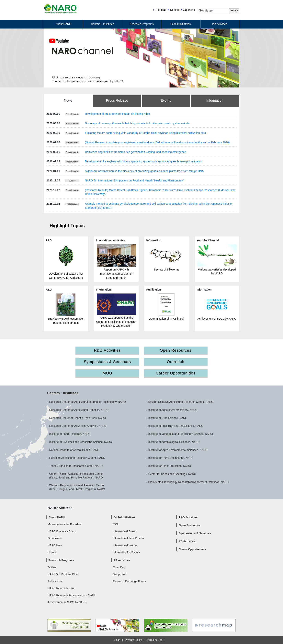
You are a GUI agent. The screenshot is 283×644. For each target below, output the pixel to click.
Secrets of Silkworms (167, 270)
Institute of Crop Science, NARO (168, 418)
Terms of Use (154, 640)
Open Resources (176, 350)
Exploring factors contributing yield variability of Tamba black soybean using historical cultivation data (145, 133)
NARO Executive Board (62, 531)
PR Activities (220, 24)
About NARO (63, 24)
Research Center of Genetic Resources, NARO (78, 418)
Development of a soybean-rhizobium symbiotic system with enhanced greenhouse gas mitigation (144, 161)
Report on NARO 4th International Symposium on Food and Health (116, 274)
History (52, 552)
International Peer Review (128, 538)
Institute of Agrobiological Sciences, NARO (174, 442)
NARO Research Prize (61, 588)
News (68, 100)
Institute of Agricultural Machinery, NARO (173, 410)
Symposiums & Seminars (108, 362)
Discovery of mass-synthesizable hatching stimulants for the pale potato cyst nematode (137, 123)
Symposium (120, 574)
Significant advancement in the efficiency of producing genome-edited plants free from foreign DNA (144, 171)
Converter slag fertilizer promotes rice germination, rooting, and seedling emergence (135, 152)
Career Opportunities (176, 373)
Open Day (119, 567)
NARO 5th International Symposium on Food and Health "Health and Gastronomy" (134, 180)
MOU (107, 373)
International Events (125, 531)
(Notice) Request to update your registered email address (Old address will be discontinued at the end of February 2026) (157, 142)
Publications (55, 581)
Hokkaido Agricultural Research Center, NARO (77, 458)
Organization (55, 538)
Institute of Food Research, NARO (70, 434)
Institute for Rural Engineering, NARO (171, 458)
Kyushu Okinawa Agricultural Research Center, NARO (181, 402)
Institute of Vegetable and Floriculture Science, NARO (181, 434)
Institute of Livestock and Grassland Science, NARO (81, 442)
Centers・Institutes (103, 24)
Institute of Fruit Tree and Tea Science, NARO (176, 426)
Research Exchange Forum (129, 581)
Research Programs (142, 24)
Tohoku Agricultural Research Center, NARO (76, 466)
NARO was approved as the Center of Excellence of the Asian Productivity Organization (116, 322)
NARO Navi (55, 545)
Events (166, 100)
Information (215, 100)
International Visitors (125, 545)
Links (117, 640)
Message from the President (65, 524)
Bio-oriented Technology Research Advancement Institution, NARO (189, 482)
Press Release (117, 100)
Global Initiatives (181, 24)
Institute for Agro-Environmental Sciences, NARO (178, 450)
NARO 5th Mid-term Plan (63, 574)
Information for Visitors (126, 552)
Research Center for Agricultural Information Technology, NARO (88, 402)
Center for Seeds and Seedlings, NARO (172, 474)
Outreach (176, 362)
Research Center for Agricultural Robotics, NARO (79, 410)
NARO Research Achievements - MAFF (72, 595)
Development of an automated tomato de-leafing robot (117, 114)
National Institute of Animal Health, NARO (74, 450)
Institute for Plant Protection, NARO (170, 466)
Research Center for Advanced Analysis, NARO (78, 426)
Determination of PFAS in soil (167, 319)
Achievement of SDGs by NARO (217, 319)
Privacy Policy (133, 640)
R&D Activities (107, 350)
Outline (52, 567)
